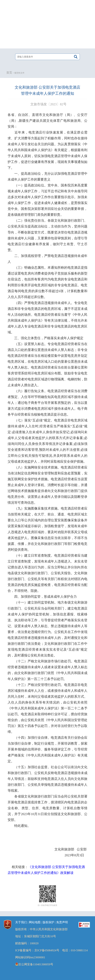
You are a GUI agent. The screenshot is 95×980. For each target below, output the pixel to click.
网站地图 (35, 922)
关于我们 (21, 922)
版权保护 (48, 922)
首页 (9, 73)
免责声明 (62, 922)
